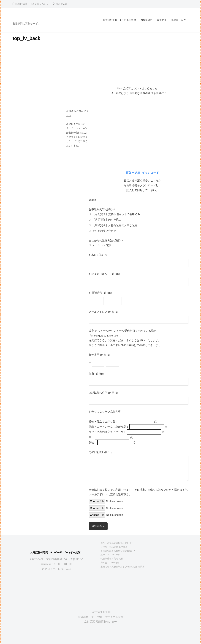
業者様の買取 (110, 20)
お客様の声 (146, 20)
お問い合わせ (42, 4)
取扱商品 (162, 20)
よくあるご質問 (128, 20)
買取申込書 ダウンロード (142, 173)
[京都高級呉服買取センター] (57, 588)
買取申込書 (62, 4)
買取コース (177, 20)
